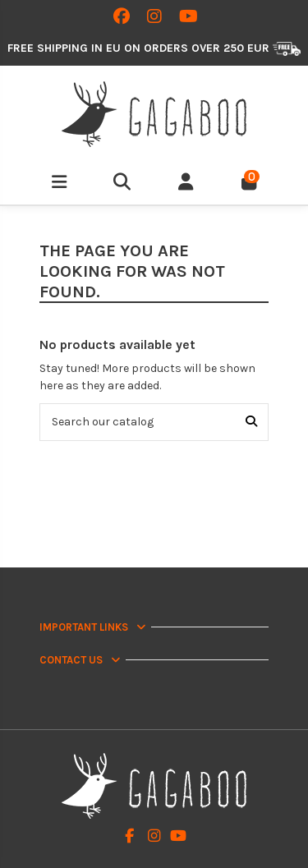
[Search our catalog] (251, 422)
